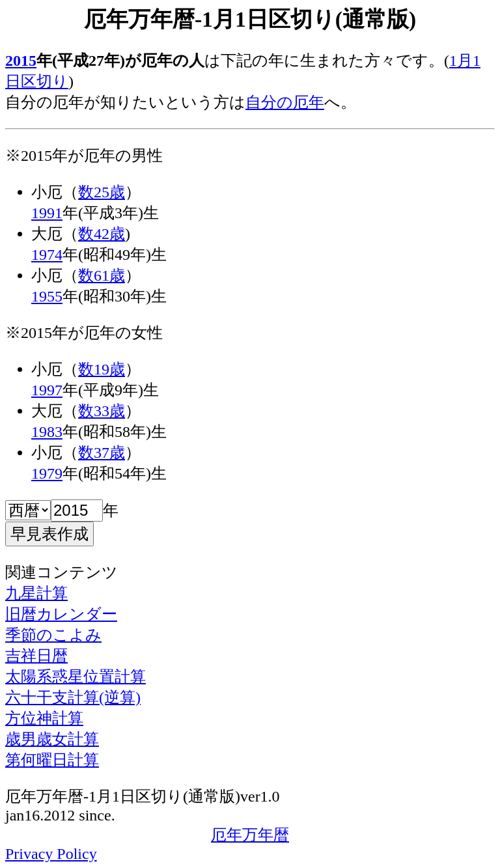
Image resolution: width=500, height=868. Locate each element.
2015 (21, 61)
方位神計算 (44, 718)
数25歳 (102, 192)
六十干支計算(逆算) (73, 697)
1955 (47, 296)
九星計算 (36, 593)
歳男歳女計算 (52, 739)
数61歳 (102, 275)
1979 (47, 473)
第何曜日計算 (52, 760)
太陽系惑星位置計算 (76, 677)
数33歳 (102, 411)
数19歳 (102, 369)
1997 (47, 390)
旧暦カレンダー (61, 614)
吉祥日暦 (36, 656)
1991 (47, 213)
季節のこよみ (53, 635)
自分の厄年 (285, 102)
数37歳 (102, 453)
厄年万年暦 (250, 835)
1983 (47, 432)
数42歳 (102, 234)
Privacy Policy (51, 854)
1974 (47, 255)
